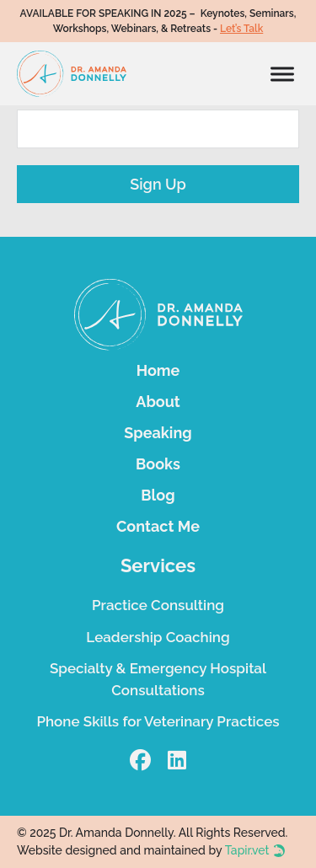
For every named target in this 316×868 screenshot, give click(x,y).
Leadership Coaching (158, 637)
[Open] (282, 74)
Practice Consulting (158, 605)
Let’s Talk (241, 29)
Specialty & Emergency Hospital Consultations (158, 679)
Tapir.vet (247, 850)
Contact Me (158, 526)
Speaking (158, 433)
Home (158, 370)
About (158, 402)
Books (158, 464)
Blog (158, 495)
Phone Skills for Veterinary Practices (158, 721)
